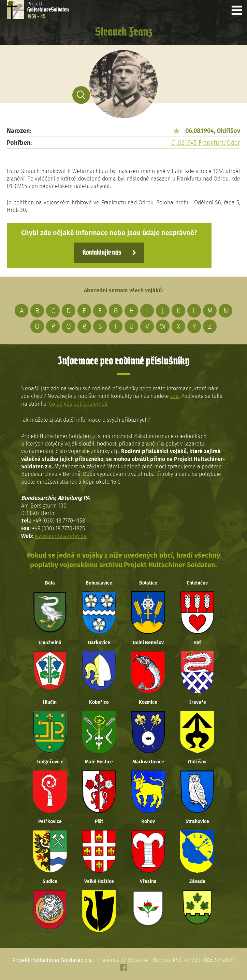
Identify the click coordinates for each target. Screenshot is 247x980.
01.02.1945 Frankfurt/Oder (206, 143)
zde (175, 396)
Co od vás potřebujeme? (77, 404)
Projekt (48, 10)
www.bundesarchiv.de (61, 536)
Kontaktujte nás (102, 253)
